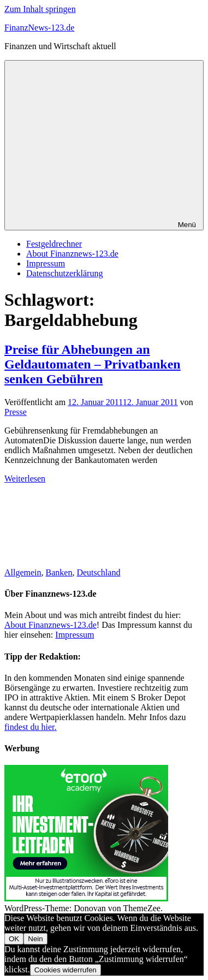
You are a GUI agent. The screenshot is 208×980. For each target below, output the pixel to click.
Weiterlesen (25, 479)
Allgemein (23, 572)
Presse (16, 412)
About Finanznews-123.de (72, 254)
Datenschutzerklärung (64, 273)
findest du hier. (31, 727)
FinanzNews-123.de (39, 28)
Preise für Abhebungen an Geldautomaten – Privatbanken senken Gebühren (93, 364)
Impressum (46, 263)
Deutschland (98, 572)
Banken (59, 572)
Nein (35, 939)
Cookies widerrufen (66, 970)
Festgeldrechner (54, 244)
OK (14, 939)
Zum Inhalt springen (40, 9)
